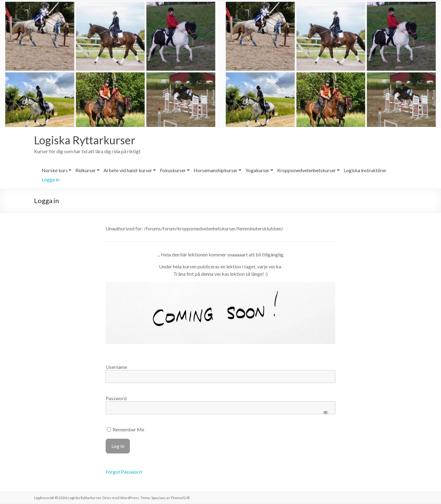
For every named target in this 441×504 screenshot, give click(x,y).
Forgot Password (124, 472)
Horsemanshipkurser (216, 171)
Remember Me (126, 430)
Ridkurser (86, 171)
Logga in (51, 180)
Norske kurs (55, 171)
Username (116, 367)
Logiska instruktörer (365, 171)
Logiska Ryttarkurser (85, 140)
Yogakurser (257, 171)
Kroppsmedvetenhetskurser (307, 171)
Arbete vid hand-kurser (128, 171)
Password (116, 398)
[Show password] (325, 413)
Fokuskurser (173, 171)
